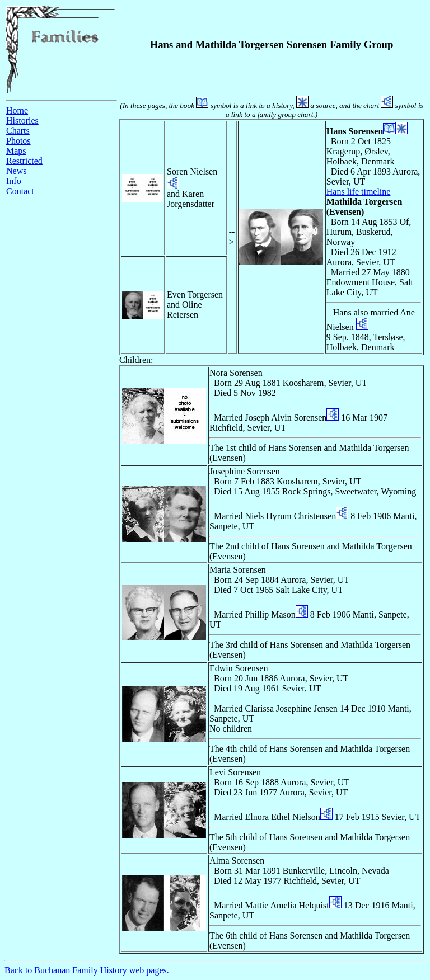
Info (14, 181)
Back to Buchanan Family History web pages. (87, 970)
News (16, 171)
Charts (18, 131)
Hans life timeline (359, 192)
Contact (20, 191)
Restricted (24, 161)
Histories (22, 121)
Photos (18, 141)
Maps (16, 151)
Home (17, 110)
